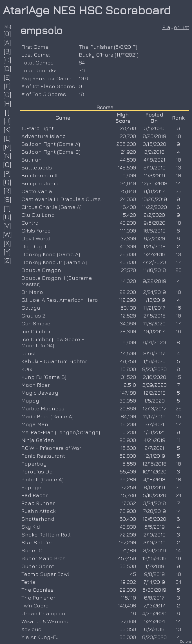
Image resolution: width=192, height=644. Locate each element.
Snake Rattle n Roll (46, 535)
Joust (29, 353)
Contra (30, 223)
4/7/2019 (154, 566)
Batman (32, 160)
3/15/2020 (154, 144)
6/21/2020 (154, 342)
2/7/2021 (154, 448)
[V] (7, 225)
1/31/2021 (154, 432)
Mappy (30, 401)
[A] (7, 42)
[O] (7, 164)
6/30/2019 (154, 590)
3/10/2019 (154, 542)
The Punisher (96, 47)
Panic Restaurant (43, 456)
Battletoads (37, 167)
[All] (7, 26)
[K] (7, 129)
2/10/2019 (154, 535)
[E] (7, 77)
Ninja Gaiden (38, 440)
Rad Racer (34, 495)
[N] (7, 156)
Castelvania (37, 191)
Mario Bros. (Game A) (47, 416)
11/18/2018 (154, 270)
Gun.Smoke (36, 323)
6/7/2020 (154, 238)
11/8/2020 (154, 323)
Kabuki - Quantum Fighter (54, 361)
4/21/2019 (154, 440)
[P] (7, 173)
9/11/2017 (154, 191)
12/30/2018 (154, 183)
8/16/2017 (154, 353)
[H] (7, 103)
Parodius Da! (37, 471)
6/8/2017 (126, 47)
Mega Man (35, 424)
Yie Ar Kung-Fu (40, 637)
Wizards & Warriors (45, 621)
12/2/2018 (154, 393)
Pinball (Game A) (42, 479)
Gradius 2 (33, 316)
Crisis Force (36, 231)
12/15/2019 (154, 558)
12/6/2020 (154, 519)
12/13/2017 (154, 408)
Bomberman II (39, 175)
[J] (7, 121)
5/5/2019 (154, 527)
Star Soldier (37, 542)
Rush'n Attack (38, 511)
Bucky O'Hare (96, 55)
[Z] (7, 260)
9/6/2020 (154, 223)
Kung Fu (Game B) (44, 377)
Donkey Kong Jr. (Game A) (54, 262)
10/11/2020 (154, 471)
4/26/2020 (154, 613)
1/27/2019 (154, 254)
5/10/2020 (154, 495)
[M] (7, 147)
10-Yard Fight (38, 128)
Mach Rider (36, 385)
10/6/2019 (154, 231)
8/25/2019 (154, 136)
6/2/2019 (154, 629)
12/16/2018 (154, 464)
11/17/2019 (154, 416)
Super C (32, 550)
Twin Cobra (35, 605)
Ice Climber (36, 331)
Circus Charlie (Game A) (52, 207)
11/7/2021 (127, 55)
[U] (7, 217)
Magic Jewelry (40, 393)
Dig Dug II (34, 246)
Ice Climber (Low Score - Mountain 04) (53, 342)
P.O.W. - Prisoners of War (51, 448)
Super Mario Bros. (44, 558)
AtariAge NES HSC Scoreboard (87, 10)
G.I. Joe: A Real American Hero (60, 300)
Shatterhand (38, 519)
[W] (7, 234)
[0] (7, 33)
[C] (7, 60)
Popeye (31, 487)
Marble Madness (43, 408)
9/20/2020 (154, 369)
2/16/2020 (154, 377)
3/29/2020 (154, 385)
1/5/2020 (154, 401)
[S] (7, 199)
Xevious (31, 629)
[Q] (7, 182)
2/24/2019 (154, 292)
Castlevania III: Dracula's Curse (61, 199)
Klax (27, 369)
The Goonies (37, 590)
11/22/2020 (154, 207)
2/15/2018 (154, 316)
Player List (176, 27)
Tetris (28, 582)
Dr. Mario (32, 292)
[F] (7, 86)
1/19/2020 (154, 361)
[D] (7, 68)
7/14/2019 (154, 582)
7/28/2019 (154, 511)
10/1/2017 (154, 331)
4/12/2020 (154, 262)
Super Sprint (38, 566)
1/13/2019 (154, 300)
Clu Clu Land (38, 215)
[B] (7, 51)
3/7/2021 (154, 424)
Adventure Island (44, 136)
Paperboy (34, 464)
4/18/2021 (154, 160)
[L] (7, 138)
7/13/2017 (154, 605)
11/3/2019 (154, 175)
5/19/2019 (154, 167)
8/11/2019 (154, 487)
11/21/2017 (154, 308)
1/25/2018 (154, 246)
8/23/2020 (154, 637)
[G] (7, 95)
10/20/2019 (154, 199)
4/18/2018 (154, 479)
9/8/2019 (154, 574)
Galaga (31, 308)
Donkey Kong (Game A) (51, 254)
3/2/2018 (154, 152)
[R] (7, 191)
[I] (7, 112)
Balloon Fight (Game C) (51, 152)
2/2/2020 (154, 215)
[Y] (7, 252)
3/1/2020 (154, 128)
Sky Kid (31, 527)
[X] (7, 243)
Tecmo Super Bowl (45, 574)
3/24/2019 (154, 550)
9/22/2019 (154, 281)
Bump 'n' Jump (40, 183)
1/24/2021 (154, 621)
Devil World (36, 238)
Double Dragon (41, 270)
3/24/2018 (154, 503)
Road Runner (38, 503)
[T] (7, 208)
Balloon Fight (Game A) (51, 144)
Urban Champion (43, 613)
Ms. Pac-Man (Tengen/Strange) (61, 432)
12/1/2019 (154, 456)
